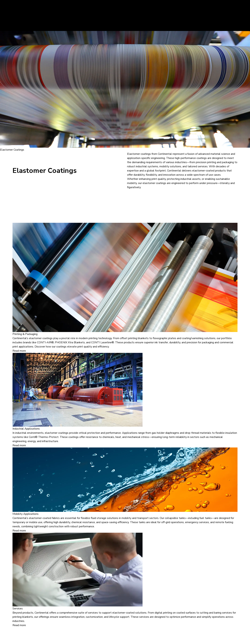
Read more (19, 351)
